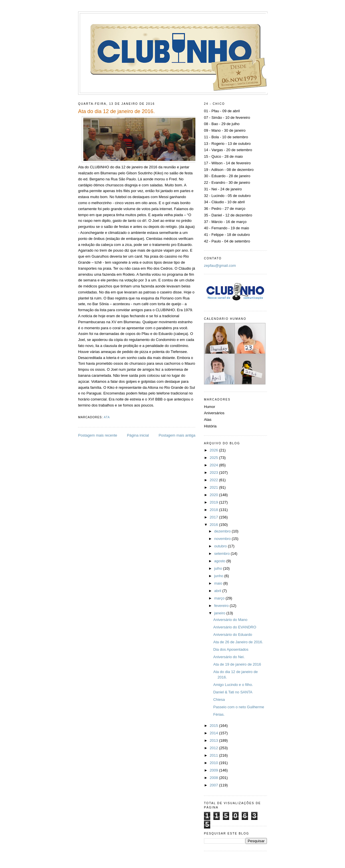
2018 (214, 510)
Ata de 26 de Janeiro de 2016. (238, 642)
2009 (214, 770)
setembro (223, 554)
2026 (214, 450)
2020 (214, 495)
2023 (214, 473)
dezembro (223, 531)
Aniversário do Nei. (229, 657)
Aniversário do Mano (230, 620)
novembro (223, 539)
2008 (214, 778)
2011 (214, 755)
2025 (214, 458)
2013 (214, 740)
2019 (214, 502)
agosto (220, 561)
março (220, 598)
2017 (214, 517)
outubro (221, 546)
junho (219, 576)
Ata (107, 417)
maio (219, 583)
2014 (214, 733)
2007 (214, 785)
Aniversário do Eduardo (233, 635)
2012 (214, 748)
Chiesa (219, 700)
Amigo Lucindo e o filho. (233, 685)
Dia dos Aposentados (231, 649)
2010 (214, 763)
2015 (214, 726)
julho (219, 568)
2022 (214, 480)
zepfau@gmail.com (220, 266)
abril (218, 591)
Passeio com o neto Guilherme (239, 707)
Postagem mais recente (98, 435)
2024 (214, 465)
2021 (214, 487)
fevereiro (222, 606)
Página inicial (138, 435)
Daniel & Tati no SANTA (233, 692)
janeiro (220, 613)
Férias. (219, 714)
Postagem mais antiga (177, 435)
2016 (214, 525)
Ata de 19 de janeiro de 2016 (237, 664)
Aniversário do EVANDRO (235, 627)
